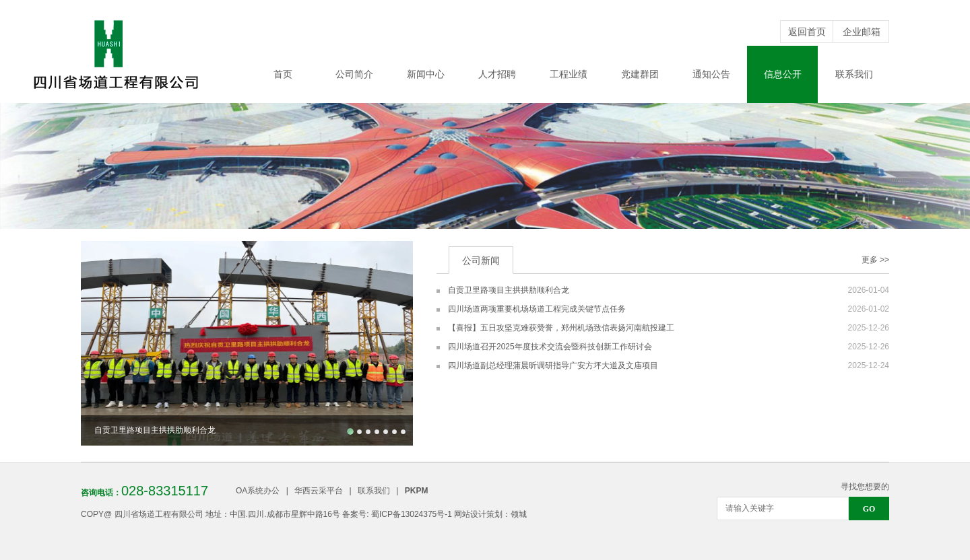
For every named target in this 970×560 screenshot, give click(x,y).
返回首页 (807, 32)
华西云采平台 (319, 491)
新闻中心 (426, 74)
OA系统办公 (258, 491)
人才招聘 (497, 74)
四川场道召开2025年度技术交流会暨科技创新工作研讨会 (550, 347)
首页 (283, 74)
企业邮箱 (862, 32)
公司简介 (354, 74)
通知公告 (711, 74)
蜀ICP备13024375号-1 (412, 514)
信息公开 (783, 74)
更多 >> (875, 260)
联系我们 (854, 74)
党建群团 (640, 74)
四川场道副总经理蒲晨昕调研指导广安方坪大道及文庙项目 (553, 365)
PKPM (417, 491)
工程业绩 (569, 74)
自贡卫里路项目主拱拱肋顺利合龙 (509, 290)
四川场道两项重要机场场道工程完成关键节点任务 (537, 309)
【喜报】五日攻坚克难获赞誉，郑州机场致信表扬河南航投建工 (561, 328)
